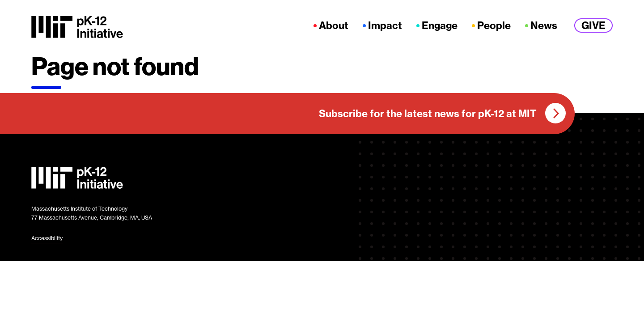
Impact (385, 26)
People (494, 26)
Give (593, 25)
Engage (440, 26)
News (544, 26)
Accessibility (47, 238)
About (334, 26)
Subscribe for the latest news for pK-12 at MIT (428, 114)
